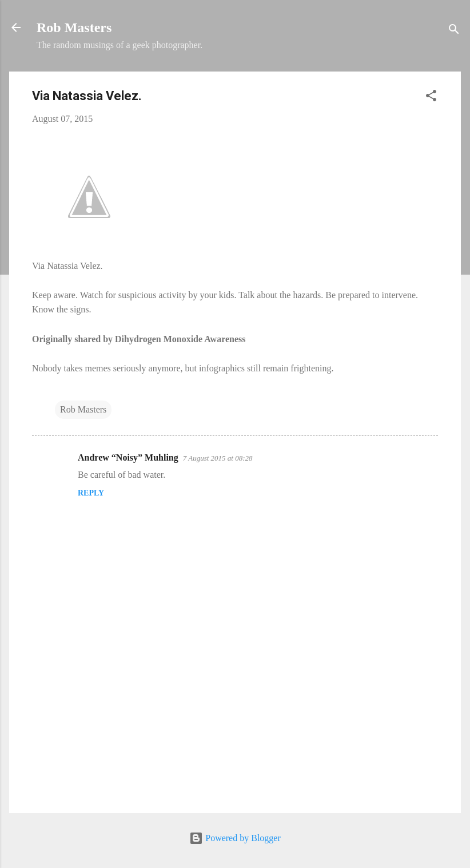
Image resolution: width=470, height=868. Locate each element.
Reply (91, 493)
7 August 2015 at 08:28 (218, 458)
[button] (431, 98)
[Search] (454, 31)
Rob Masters (74, 27)
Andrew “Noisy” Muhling (128, 457)
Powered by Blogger (235, 838)
